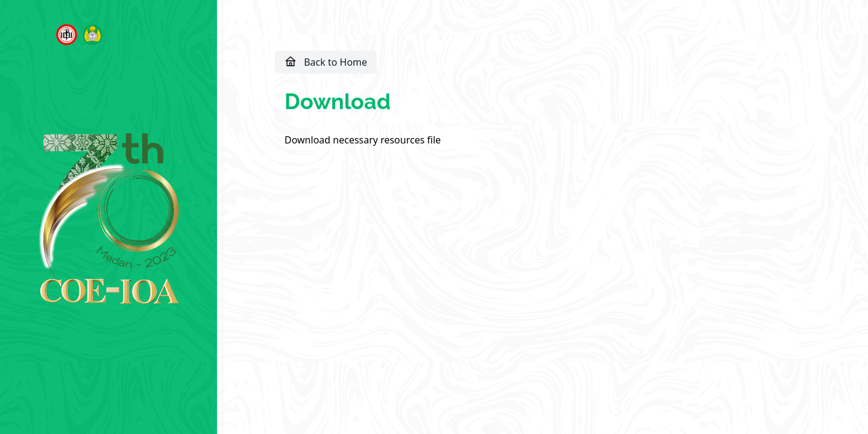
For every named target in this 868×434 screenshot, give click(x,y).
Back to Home (326, 61)
